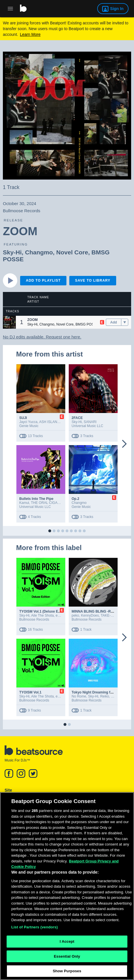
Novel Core (72, 252)
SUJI (23, 418)
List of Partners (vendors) (35, 928)
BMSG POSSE (87, 324)
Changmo (39, 252)
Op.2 (75, 499)
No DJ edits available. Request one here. (42, 337)
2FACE (77, 418)
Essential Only (67, 957)
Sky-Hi (12, 252)
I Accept (67, 943)
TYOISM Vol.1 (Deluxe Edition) (44, 611)
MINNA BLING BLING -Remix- (96, 611)
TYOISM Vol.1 (30, 692)
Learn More (30, 34)
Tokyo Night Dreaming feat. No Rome (102, 692)
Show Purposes (67, 972)
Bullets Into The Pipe (36, 499)
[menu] (125, 322)
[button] (9, 322)
